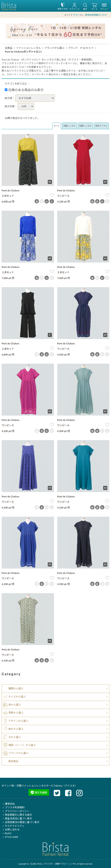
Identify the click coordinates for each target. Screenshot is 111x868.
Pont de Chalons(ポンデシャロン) (23, 52)
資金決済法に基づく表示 (17, 818)
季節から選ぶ (16, 713)
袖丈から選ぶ (16, 729)
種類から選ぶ (16, 688)
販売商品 (13, 761)
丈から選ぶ (15, 737)
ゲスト (76, 15)
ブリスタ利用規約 (13, 807)
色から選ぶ (15, 705)
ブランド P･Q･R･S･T (81, 48)
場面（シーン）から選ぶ (22, 745)
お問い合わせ (11, 830)
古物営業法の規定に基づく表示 (20, 822)
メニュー (104, 7)
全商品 (9, 48)
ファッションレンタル (28, 48)
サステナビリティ (13, 826)
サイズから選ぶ (17, 696)
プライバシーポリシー (16, 811)
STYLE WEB (10, 837)
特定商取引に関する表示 (17, 815)
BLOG (6, 833)
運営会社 (8, 804)
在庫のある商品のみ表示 (24, 90)
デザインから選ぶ (18, 721)
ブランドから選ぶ (54, 48)
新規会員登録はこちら (96, 15)
